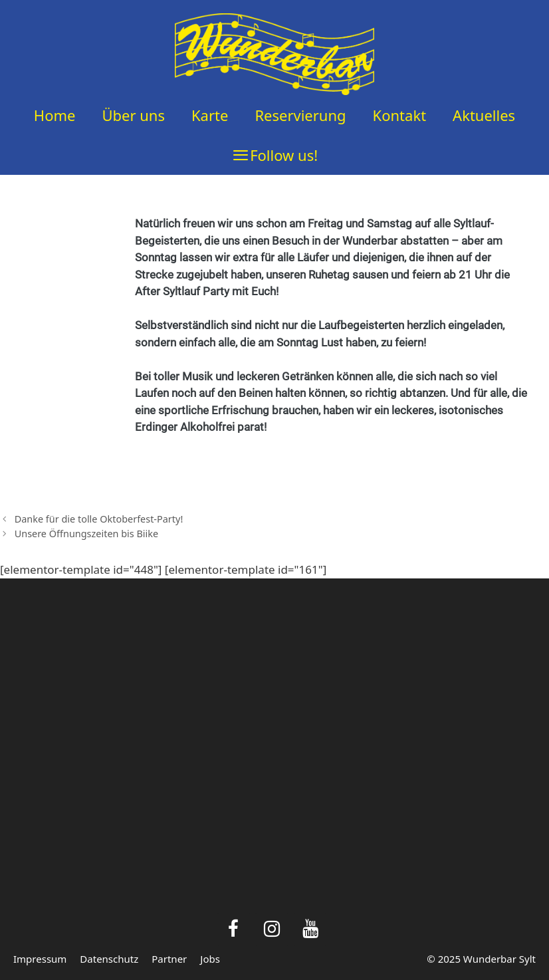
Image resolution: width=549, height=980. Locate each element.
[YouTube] (310, 930)
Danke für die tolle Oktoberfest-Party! (99, 519)
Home (55, 115)
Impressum (40, 959)
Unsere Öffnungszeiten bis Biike (87, 534)
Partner (169, 959)
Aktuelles (484, 115)
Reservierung (300, 115)
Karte (210, 115)
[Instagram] (272, 930)
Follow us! (284, 155)
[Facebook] (234, 930)
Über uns (133, 115)
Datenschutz (109, 959)
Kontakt (400, 115)
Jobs (210, 959)
